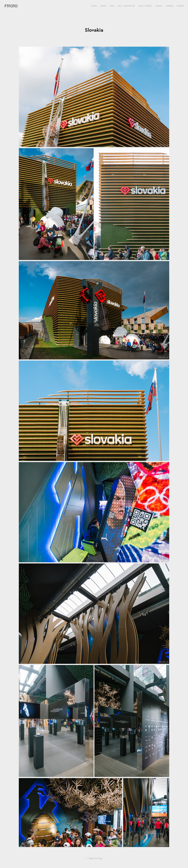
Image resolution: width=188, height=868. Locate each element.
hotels (103, 6)
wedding (169, 6)
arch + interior (145, 6)
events (159, 6)
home (94, 6)
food (112, 6)
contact (180, 6)
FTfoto (11, 6)
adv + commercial (126, 6)
